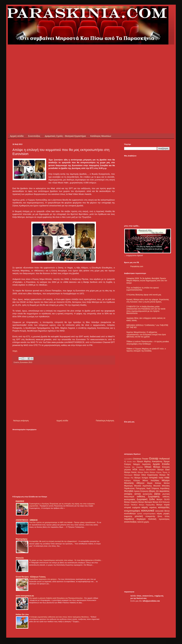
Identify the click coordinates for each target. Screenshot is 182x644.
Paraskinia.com (137, 266)
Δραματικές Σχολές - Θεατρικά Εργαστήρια (65, 136)
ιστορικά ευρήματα (132, 508)
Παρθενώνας (129, 488)
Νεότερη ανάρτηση (21, 421)
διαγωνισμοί (129, 497)
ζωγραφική (142, 499)
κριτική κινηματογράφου (146, 514)
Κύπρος (137, 481)
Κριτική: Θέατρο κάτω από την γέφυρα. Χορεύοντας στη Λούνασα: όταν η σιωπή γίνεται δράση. (148, 301)
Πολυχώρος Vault (143, 488)
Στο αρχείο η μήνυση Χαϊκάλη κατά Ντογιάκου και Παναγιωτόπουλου (56, 598)
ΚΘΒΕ (167, 478)
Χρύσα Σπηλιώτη (141, 491)
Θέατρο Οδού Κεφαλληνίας (146, 475)
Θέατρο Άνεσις (130, 472)
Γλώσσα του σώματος (134, 467)
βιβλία (157, 494)
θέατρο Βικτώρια (145, 502)
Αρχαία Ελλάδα (161, 464)
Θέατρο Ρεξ (129, 478)
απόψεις (128, 494)
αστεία (138, 494)
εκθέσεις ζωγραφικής (148, 496)
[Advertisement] (29, 74)
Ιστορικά (153, 478)
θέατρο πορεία (163, 505)
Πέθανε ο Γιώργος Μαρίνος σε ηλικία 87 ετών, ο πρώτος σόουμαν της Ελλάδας (146, 350)
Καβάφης (128, 481)
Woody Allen (131, 462)
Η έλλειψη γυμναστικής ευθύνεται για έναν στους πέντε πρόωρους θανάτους (59, 617)
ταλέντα (140, 522)
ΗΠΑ (135, 470)
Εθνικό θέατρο (152, 467)
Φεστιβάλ (129, 491)
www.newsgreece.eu (25, 596)
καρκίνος (153, 508)
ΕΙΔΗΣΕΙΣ (20, 501)
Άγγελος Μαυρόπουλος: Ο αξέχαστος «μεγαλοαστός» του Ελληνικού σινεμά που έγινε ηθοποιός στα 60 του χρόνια (146, 334)
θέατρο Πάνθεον (131, 505)
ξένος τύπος (164, 516)
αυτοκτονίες (148, 494)
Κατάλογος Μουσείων (101, 136)
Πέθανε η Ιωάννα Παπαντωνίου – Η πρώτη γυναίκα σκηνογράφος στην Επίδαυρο (148, 343)
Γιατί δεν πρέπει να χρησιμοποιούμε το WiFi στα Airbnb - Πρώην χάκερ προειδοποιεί (62, 522)
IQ (125, 461)
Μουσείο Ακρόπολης (143, 486)
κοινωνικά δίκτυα (162, 511)
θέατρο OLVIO (163, 499)
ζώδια (152, 499)
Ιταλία (161, 478)
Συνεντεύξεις (34, 136)
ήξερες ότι (154, 491)
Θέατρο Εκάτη (143, 472)
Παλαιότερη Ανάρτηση (105, 421)
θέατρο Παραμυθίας (147, 505)
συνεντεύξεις (130, 522)
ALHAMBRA (128, 459)
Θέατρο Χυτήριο (141, 478)
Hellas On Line (22, 615)
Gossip (154, 458)
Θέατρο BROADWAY (147, 470)
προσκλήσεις (164, 519)
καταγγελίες (164, 507)
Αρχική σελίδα (17, 136)
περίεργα (141, 519)
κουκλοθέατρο (130, 514)
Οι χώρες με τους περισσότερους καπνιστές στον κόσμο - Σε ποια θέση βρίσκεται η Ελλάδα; (65, 560)
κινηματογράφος (132, 511)
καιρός (145, 507)
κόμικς (159, 514)
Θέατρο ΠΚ (164, 475)
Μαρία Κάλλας (154, 483)
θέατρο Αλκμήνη (131, 502)
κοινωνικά (148, 511)
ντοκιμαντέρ (150, 516)
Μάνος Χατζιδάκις (151, 481)
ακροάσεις (164, 491)
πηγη (15, 351)
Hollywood (164, 459)
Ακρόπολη (146, 464)
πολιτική (152, 519)
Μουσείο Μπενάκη (161, 486)
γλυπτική (166, 494)
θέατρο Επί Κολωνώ (161, 502)
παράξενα (129, 519)
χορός (147, 522)
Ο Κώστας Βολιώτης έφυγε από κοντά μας (144, 295)
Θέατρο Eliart (163, 470)
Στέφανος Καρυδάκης (160, 488)
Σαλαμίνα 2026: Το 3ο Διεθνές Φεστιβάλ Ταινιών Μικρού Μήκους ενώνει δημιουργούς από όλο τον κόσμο (147, 281)
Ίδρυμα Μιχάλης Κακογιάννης (150, 461)
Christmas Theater (141, 459)
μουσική (139, 516)
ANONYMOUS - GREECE (27, 520)
